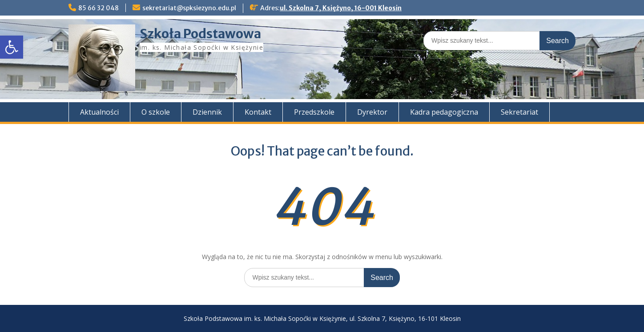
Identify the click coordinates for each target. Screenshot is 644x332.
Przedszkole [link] (314, 112)
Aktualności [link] (99, 112)
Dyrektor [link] (372, 112)
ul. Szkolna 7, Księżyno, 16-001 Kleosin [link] (341, 8)
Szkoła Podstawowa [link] (200, 34)
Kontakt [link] (258, 112)
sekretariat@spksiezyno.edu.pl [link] (189, 8)
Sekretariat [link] (519, 112)
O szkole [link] (156, 112)
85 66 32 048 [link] (99, 8)
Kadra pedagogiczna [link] (444, 112)
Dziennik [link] (207, 112)
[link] (12, 47)
